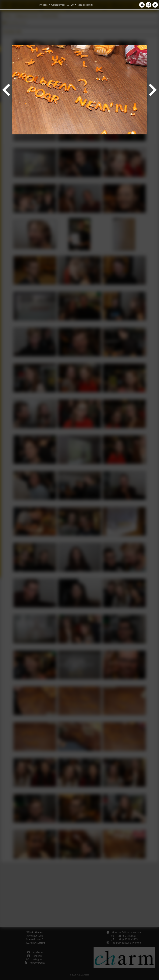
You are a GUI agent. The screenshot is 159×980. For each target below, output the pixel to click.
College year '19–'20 (62, 5)
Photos (43, 5)
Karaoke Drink (85, 5)
